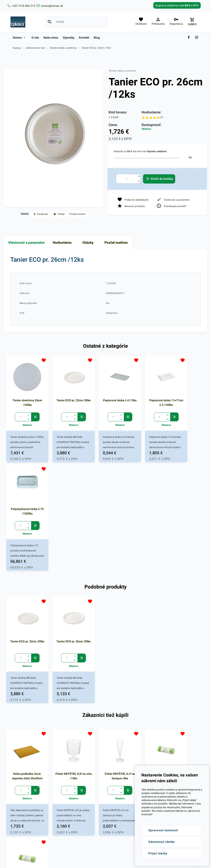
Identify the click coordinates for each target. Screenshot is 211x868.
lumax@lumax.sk (22, 758)
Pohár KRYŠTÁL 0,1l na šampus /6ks (105, 650)
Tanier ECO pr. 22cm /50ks (65, 397)
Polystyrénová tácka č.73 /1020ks (187, 397)
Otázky (88, 243)
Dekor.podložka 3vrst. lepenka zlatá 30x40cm (24, 650)
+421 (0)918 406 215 (24, 752)
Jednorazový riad (35, 48)
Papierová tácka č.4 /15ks (105, 397)
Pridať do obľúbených (137, 200)
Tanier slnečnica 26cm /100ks (24, 397)
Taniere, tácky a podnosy (63, 48)
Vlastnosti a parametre (26, 243)
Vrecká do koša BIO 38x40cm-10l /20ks (146, 650)
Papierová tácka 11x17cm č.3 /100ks (146, 397)
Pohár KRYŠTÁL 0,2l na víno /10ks (65, 650)
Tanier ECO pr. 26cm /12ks (96, 48)
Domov (17, 48)
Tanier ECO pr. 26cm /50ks (65, 523)
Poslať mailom (116, 243)
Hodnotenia (62, 243)
